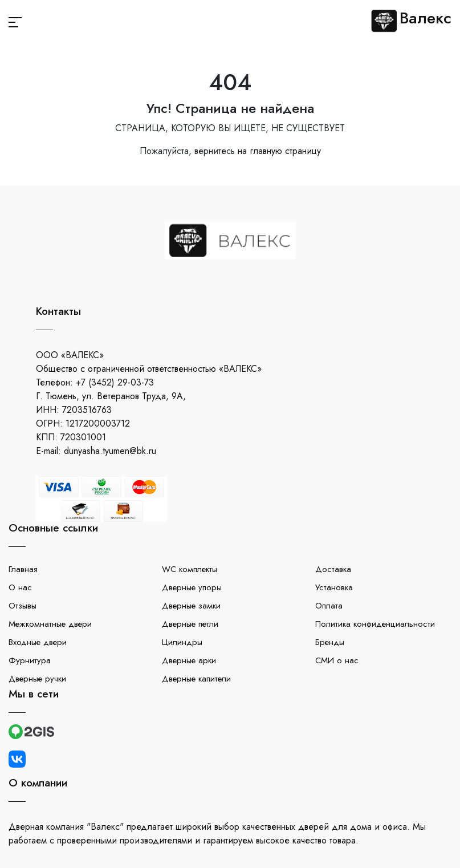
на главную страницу (279, 151)
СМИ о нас (337, 660)
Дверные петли (190, 624)
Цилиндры (182, 642)
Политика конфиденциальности (375, 624)
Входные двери (38, 642)
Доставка (333, 569)
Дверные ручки (37, 679)
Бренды (330, 642)
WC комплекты (190, 569)
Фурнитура (30, 660)
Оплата (329, 606)
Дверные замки (191, 606)
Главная (23, 569)
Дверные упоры (192, 587)
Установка (334, 587)
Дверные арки (189, 660)
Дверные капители (196, 679)
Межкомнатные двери (50, 624)
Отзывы (23, 606)
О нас (20, 587)
